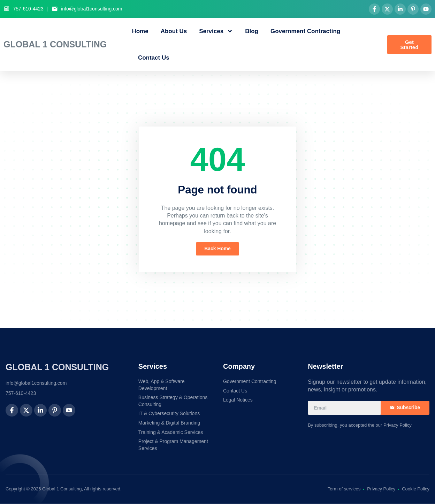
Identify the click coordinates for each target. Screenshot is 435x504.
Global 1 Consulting (55, 44)
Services (216, 31)
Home (140, 31)
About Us (174, 31)
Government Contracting (305, 31)
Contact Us (154, 58)
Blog (252, 31)
